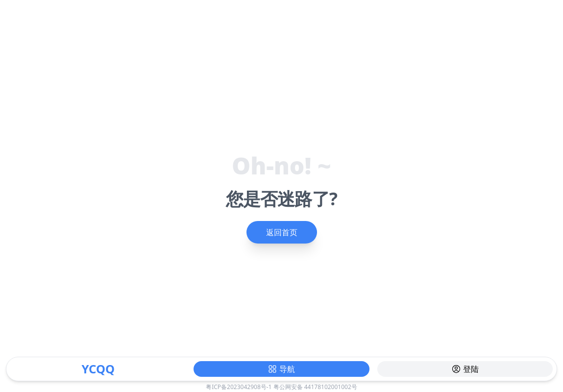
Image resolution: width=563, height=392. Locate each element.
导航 (281, 369)
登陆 (465, 369)
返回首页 (282, 232)
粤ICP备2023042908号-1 (239, 387)
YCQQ (98, 369)
